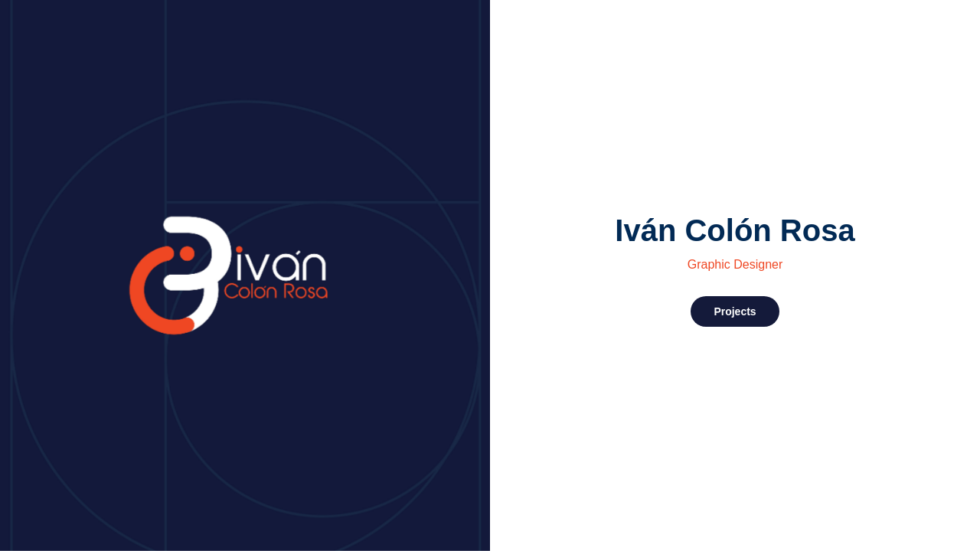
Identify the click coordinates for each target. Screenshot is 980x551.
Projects (735, 311)
